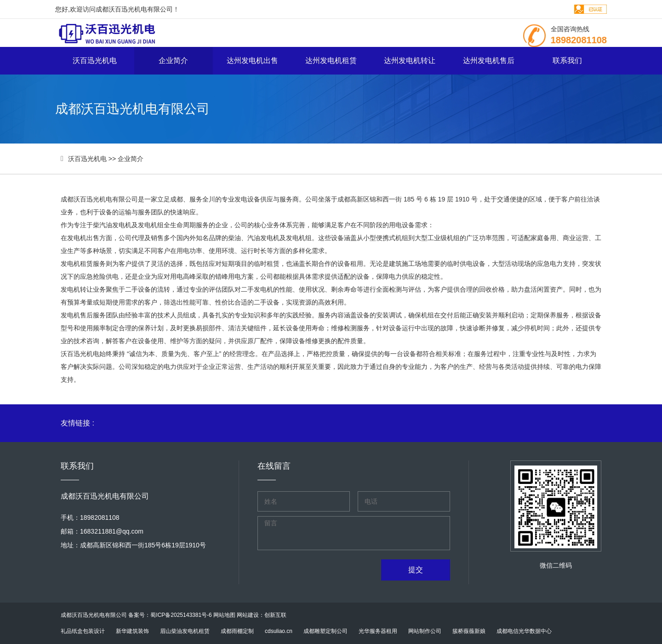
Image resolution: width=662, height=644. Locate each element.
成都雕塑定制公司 (325, 631)
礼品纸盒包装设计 (83, 631)
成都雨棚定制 (237, 631)
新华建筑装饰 (132, 631)
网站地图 (224, 615)
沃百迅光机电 (95, 60)
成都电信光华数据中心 (524, 631)
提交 (416, 570)
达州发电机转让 (410, 60)
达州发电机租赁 (331, 60)
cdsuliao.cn (279, 631)
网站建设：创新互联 (262, 615)
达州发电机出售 (252, 60)
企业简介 (173, 60)
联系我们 (567, 60)
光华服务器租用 (378, 631)
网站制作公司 (425, 631)
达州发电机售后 (489, 60)
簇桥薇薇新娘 (469, 631)
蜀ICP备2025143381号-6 (181, 615)
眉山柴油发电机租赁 (185, 631)
